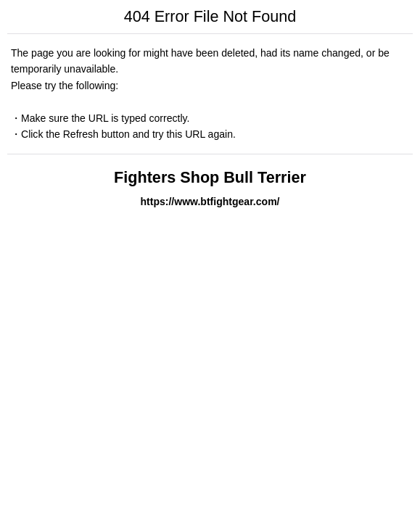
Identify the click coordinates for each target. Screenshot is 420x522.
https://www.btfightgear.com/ (210, 202)
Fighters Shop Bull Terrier (210, 177)
